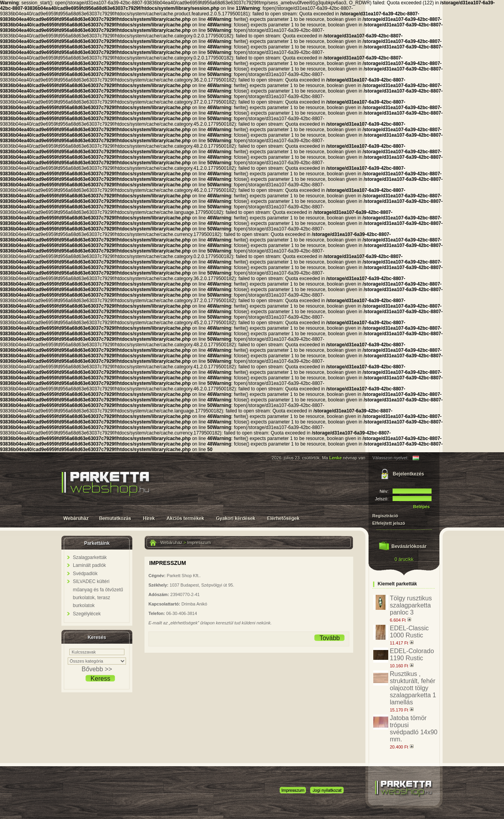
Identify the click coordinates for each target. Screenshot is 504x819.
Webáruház (171, 542)
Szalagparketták (90, 557)
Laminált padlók (89, 565)
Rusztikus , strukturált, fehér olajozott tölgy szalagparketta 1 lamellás (413, 688)
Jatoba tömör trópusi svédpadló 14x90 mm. (414, 729)
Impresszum (199, 542)
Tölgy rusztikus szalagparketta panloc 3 (411, 605)
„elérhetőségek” (185, 623)
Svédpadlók (85, 574)
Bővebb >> (97, 669)
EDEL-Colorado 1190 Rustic (412, 655)
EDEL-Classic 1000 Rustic (409, 632)
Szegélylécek (87, 614)
